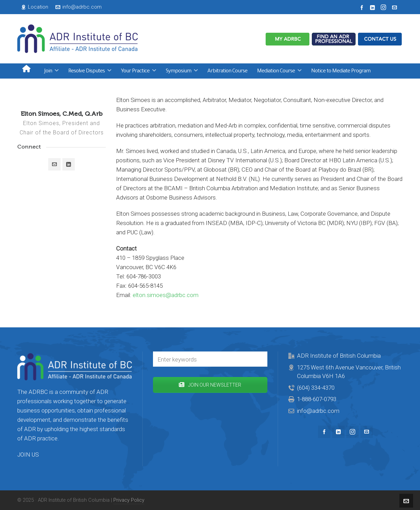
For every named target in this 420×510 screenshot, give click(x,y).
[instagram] (385, 7)
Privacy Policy (129, 500)
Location (35, 7)
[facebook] (363, 7)
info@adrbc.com (79, 7)
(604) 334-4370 (316, 388)
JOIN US (28, 455)
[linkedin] (373, 7)
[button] (259, 359)
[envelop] (396, 7)
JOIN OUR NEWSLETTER (210, 385)
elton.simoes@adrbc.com (166, 295)
